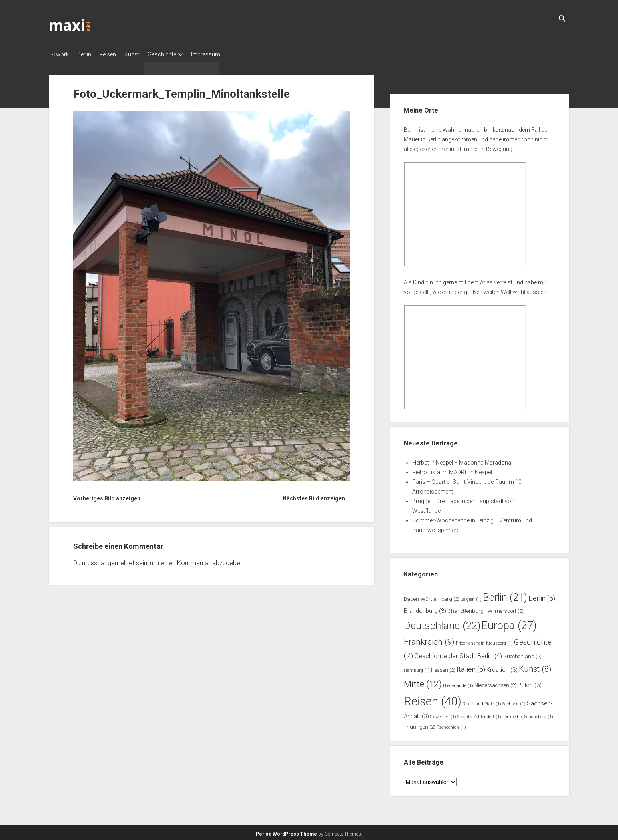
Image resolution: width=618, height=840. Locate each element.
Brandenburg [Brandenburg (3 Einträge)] (425, 609)
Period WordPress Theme (286, 832)
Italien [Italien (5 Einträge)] (471, 667)
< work (60, 54)
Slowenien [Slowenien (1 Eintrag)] (443, 715)
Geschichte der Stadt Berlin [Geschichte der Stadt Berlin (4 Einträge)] (458, 654)
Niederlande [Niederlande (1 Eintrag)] (458, 683)
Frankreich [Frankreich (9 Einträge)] (429, 640)
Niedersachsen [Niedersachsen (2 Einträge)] (495, 683)
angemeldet (118, 561)
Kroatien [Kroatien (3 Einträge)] (502, 667)
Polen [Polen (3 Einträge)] (530, 683)
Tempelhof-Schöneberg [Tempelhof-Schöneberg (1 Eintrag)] (528, 715)
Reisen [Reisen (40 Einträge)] (433, 699)
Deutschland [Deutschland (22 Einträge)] (442, 623)
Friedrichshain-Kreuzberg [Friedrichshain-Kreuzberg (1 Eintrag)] (484, 641)
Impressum (224, 54)
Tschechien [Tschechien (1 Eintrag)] (451, 725)
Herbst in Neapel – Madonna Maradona (462, 460)
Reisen (115, 54)
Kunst (143, 54)
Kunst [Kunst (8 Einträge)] (535, 667)
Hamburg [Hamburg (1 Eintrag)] (417, 668)
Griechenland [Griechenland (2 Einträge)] (522, 654)
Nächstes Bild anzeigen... (316, 496)
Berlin (88, 54)
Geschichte (177, 54)
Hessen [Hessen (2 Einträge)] (443, 668)
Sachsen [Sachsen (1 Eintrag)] (514, 702)
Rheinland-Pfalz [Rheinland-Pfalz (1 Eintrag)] (482, 702)
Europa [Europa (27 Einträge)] (509, 623)
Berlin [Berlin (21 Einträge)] (505, 595)
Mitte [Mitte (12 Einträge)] (423, 681)
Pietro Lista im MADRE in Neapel (452, 470)
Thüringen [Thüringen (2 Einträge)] (420, 724)
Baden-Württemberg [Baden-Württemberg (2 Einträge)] (432, 597)
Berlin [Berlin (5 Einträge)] (542, 596)
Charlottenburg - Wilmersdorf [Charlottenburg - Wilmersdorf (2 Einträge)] (486, 609)
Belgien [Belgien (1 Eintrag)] (471, 597)
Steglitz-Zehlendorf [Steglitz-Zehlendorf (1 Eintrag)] (479, 715)
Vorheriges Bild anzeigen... (109, 496)
